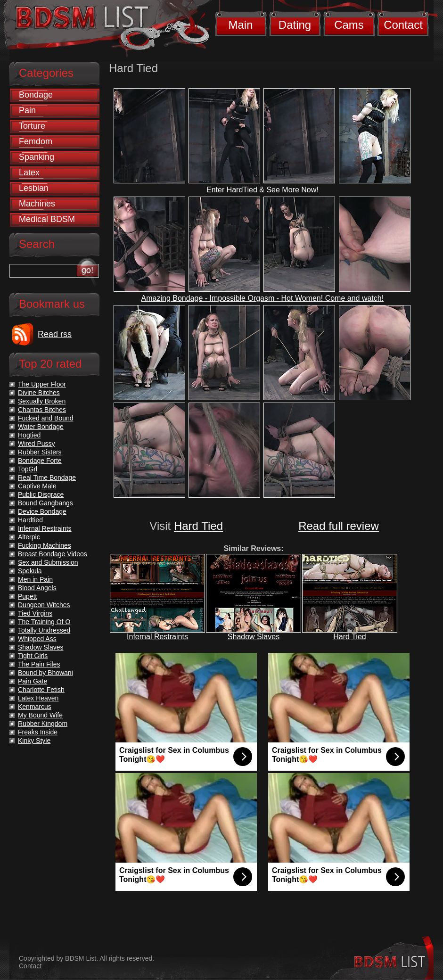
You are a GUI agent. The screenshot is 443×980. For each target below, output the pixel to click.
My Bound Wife (40, 715)
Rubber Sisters (40, 452)
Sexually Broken (42, 401)
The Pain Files (39, 664)
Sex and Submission (48, 562)
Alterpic (29, 537)
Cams (349, 25)
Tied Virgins (35, 613)
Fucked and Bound (46, 418)
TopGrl (28, 469)
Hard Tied (198, 526)
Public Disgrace (41, 494)
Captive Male (37, 486)
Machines (37, 204)
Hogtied (29, 435)
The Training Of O (44, 622)
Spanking (37, 157)
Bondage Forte (40, 461)
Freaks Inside (38, 732)
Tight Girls (33, 656)
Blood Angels (37, 588)
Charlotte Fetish (41, 690)
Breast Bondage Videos (53, 554)
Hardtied (30, 520)
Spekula (30, 571)
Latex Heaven (38, 698)
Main (240, 25)
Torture (32, 126)
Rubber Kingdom (43, 724)
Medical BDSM (47, 219)
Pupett (27, 596)
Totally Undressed (44, 630)
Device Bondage (42, 511)
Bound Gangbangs (45, 503)
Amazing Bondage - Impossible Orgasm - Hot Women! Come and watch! (263, 298)
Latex (29, 173)
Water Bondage (41, 427)
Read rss (55, 334)
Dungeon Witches (44, 605)
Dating (295, 25)
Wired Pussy (37, 444)
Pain (27, 110)
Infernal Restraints (157, 637)
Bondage (36, 95)
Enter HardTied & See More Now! (263, 190)
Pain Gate (33, 681)
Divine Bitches (39, 393)
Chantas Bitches (42, 410)
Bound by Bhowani (45, 673)
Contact (403, 25)
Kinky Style (34, 741)
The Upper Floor (42, 384)
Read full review (339, 526)
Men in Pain (35, 579)
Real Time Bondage (47, 478)
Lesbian (34, 188)
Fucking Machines (45, 545)
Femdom (36, 141)
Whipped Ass (37, 639)
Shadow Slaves (254, 637)
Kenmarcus (35, 707)
